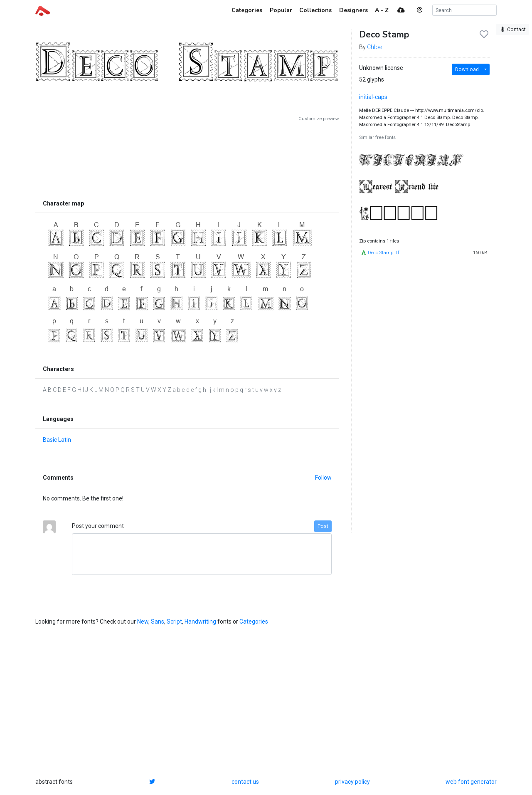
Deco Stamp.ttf (384, 253)
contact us (245, 782)
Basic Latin (57, 440)
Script (174, 622)
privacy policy (352, 782)
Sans (158, 622)
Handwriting (200, 622)
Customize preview (319, 119)
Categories (254, 622)
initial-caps (373, 97)
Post (323, 526)
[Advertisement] (187, 159)
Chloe (374, 47)
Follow (323, 478)
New (143, 622)
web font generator (471, 782)
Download (467, 69)
